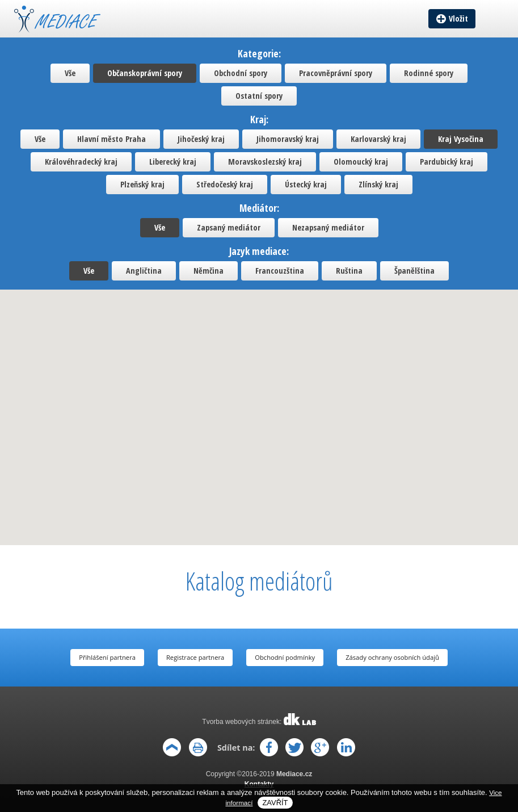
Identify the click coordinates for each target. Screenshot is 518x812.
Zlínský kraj (378, 184)
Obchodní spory (241, 73)
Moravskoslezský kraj (265, 162)
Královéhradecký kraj (81, 162)
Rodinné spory (429, 73)
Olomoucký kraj (361, 162)
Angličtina (144, 271)
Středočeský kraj (225, 184)
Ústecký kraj (306, 184)
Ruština (349, 271)
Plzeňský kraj (142, 184)
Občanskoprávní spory (145, 73)
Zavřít (275, 803)
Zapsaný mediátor (229, 227)
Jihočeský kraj (201, 139)
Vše (70, 73)
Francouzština (280, 271)
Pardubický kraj (447, 162)
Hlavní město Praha (111, 139)
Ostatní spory (259, 96)
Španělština (414, 271)
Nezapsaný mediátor (328, 227)
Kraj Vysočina (461, 139)
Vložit (458, 18)
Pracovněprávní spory (336, 73)
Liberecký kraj (173, 162)
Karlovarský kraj (378, 139)
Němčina (209, 271)
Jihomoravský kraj (288, 139)
